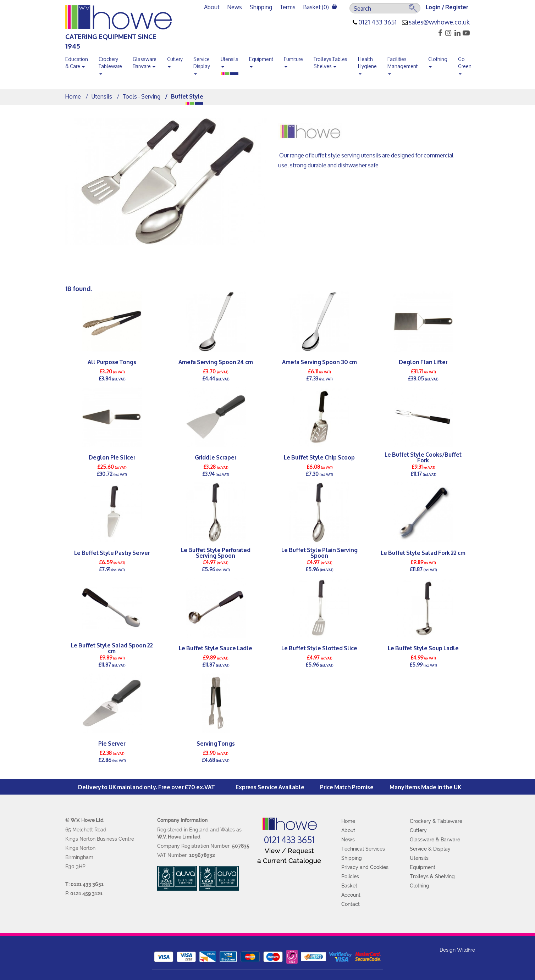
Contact (351, 904)
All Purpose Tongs (112, 361)
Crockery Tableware (110, 64)
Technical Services (363, 849)
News (235, 7)
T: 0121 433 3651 (84, 884)
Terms (288, 7)
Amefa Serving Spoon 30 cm (319, 361)
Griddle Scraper (216, 457)
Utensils (230, 61)
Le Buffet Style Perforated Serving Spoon (216, 552)
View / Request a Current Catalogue (289, 855)
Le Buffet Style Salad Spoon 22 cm (112, 648)
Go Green (465, 64)
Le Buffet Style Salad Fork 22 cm (423, 552)
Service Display (202, 64)
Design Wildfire (457, 950)
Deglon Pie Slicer (112, 457)
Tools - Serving (142, 96)
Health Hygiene (367, 64)
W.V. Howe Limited (179, 837)
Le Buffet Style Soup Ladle (423, 648)
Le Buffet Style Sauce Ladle (216, 648)
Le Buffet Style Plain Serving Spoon (319, 552)
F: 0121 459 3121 (84, 893)
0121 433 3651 (377, 22)
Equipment (261, 61)
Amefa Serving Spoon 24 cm (216, 361)
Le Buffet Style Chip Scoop (319, 457)
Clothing (438, 61)
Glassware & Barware (435, 840)
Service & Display (430, 849)
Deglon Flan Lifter (423, 361)
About (212, 7)
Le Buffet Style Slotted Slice (319, 648)
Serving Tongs (216, 743)
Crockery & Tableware (436, 821)
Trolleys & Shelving (432, 876)
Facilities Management (402, 64)
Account (351, 895)
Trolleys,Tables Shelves (330, 63)
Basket (349, 886)
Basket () (320, 7)
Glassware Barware (145, 63)
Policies (350, 876)
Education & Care (77, 63)
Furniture (293, 61)
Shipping (261, 7)
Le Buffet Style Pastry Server (112, 552)
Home (73, 96)
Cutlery (175, 61)
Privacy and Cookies (365, 867)
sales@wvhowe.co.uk (439, 22)
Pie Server (112, 743)
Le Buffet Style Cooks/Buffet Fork (423, 457)
